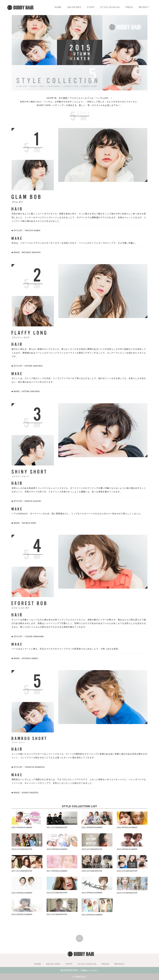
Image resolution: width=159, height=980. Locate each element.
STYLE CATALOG (108, 7)
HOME (54, 7)
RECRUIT (143, 7)
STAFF (88, 7)
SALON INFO (71, 7)
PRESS (128, 7)
